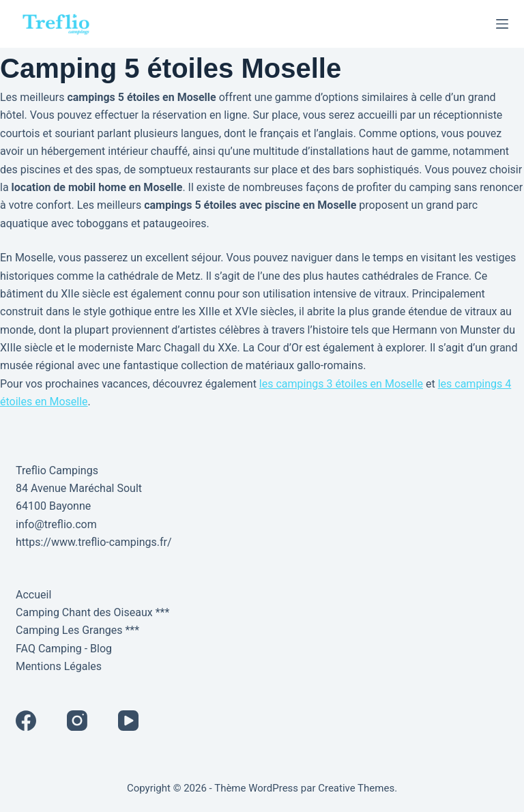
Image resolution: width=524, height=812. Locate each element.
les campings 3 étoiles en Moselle (341, 384)
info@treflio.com (56, 524)
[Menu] (502, 24)
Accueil (33, 595)
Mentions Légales (59, 666)
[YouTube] (128, 721)
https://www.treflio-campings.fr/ (94, 542)
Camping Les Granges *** (77, 630)
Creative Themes (356, 788)
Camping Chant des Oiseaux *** (92, 612)
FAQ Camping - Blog (64, 649)
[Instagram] (77, 721)
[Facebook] (26, 721)
